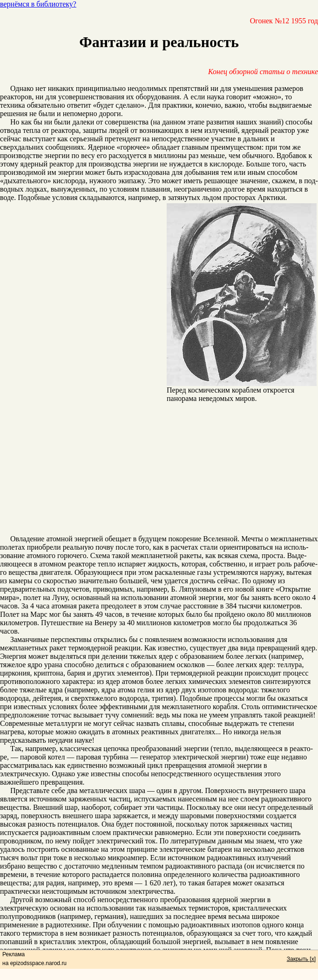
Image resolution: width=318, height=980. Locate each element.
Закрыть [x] (301, 959)
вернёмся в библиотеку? (38, 4)
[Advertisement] (159, 469)
